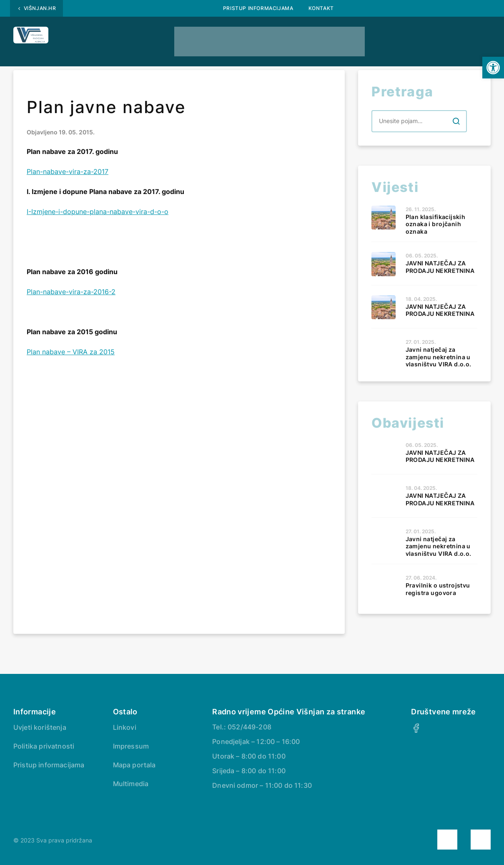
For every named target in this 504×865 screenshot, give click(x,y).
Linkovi (125, 727)
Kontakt (321, 8)
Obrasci (250, 37)
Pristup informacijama (258, 8)
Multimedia (131, 784)
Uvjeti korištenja (40, 727)
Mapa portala (134, 765)
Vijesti (300, 37)
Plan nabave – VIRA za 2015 (71, 352)
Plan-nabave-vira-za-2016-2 (71, 292)
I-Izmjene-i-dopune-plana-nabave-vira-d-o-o (98, 212)
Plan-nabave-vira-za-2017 (68, 171)
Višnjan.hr (40, 8)
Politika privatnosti (44, 746)
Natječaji (196, 37)
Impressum (131, 746)
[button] (493, 68)
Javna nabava (130, 37)
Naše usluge (359, 37)
